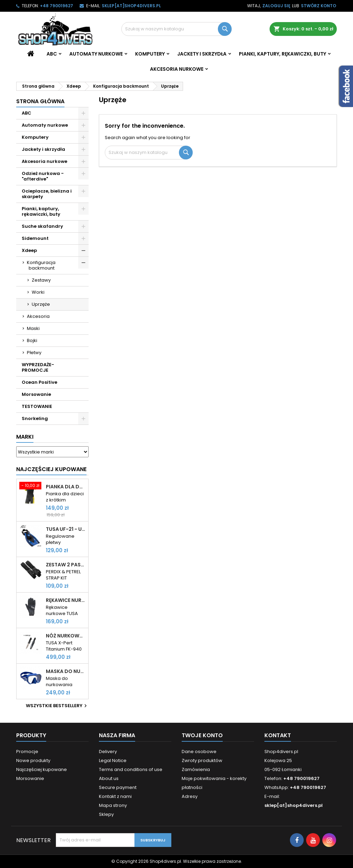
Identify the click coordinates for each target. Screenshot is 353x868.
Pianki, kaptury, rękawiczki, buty (283, 54)
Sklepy (106, 814)
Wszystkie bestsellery (57, 706)
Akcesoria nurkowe (177, 69)
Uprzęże (41, 304)
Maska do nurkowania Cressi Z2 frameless (66, 671)
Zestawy (41, 280)
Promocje (27, 752)
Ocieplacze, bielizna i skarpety (47, 194)
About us (109, 778)
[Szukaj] (176, 29)
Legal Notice (113, 760)
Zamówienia (196, 769)
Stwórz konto (319, 6)
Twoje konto (202, 735)
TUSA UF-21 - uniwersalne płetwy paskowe (66, 529)
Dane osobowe (199, 752)
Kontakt (278, 735)
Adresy (190, 796)
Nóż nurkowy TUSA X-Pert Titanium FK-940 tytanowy (66, 636)
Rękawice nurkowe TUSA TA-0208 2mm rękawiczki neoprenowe (66, 600)
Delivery (108, 752)
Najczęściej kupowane (42, 769)
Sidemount (35, 238)
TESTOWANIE (37, 406)
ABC (52, 54)
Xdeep (29, 250)
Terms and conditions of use (131, 769)
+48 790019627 (57, 6)
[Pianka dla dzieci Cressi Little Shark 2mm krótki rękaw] (31, 486)
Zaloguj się (276, 6)
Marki (25, 437)
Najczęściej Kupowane (51, 469)
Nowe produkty (33, 760)
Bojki (32, 340)
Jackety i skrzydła (202, 54)
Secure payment (118, 787)
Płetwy (34, 353)
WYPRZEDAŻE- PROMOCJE (38, 367)
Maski (33, 328)
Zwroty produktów (202, 760)
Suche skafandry (42, 226)
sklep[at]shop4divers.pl (131, 6)
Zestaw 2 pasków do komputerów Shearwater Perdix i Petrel (66, 565)
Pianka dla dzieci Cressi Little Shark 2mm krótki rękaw (66, 487)
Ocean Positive (39, 382)
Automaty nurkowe (96, 54)
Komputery (150, 54)
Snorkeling (35, 418)
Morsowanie (36, 394)
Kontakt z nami (115, 796)
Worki (38, 292)
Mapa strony (113, 805)
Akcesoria (38, 316)
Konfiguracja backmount (41, 265)
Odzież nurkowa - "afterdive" (43, 176)
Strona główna (40, 101)
